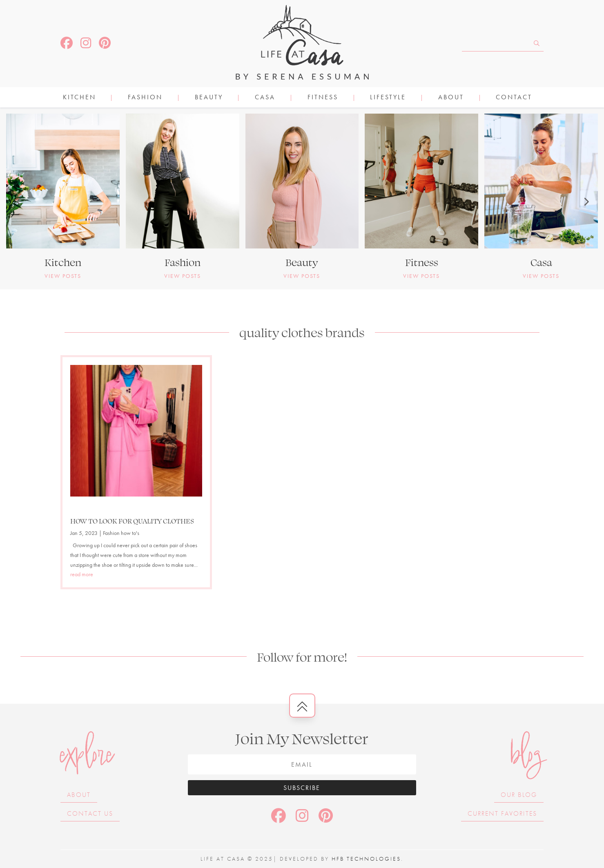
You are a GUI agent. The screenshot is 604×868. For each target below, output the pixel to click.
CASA (265, 98)
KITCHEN (79, 98)
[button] (18, 201)
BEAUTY (209, 98)
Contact (514, 98)
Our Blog (519, 795)
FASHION (145, 98)
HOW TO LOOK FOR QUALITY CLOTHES (132, 521)
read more (82, 574)
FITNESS (323, 98)
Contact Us (90, 813)
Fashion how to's (121, 533)
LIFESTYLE (388, 98)
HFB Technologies (366, 859)
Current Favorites (502, 813)
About (451, 98)
